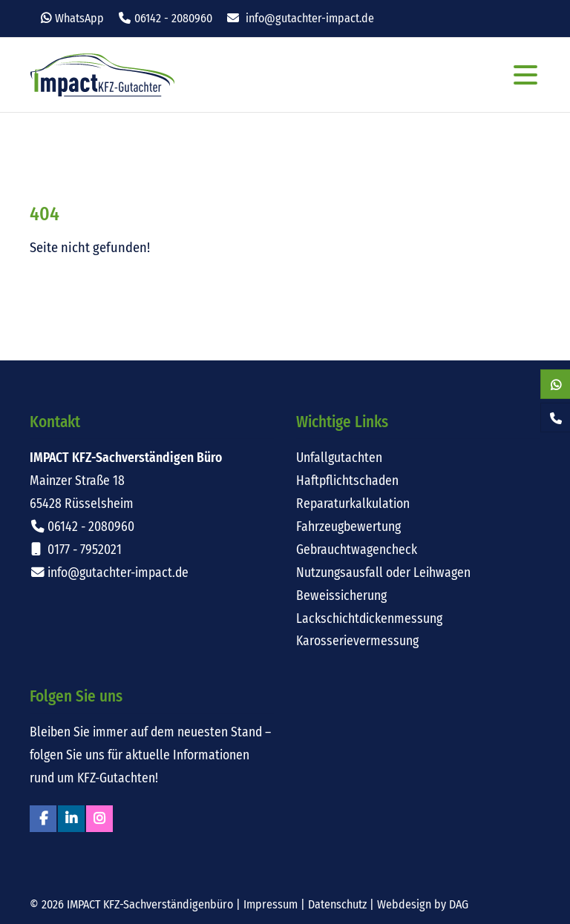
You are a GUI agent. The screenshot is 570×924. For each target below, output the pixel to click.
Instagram (99, 819)
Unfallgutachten (339, 458)
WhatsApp (79, 18)
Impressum (271, 904)
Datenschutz (337, 904)
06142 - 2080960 (173, 18)
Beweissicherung (341, 596)
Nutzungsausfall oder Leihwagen (383, 573)
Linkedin (71, 819)
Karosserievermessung (357, 641)
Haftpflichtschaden (347, 481)
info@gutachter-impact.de (310, 18)
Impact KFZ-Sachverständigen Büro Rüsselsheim (102, 75)
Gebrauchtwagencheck (357, 550)
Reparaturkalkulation (353, 504)
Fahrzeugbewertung (348, 527)
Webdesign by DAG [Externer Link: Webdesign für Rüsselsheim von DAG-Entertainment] (423, 904)
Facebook (43, 819)
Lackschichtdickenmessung (369, 619)
